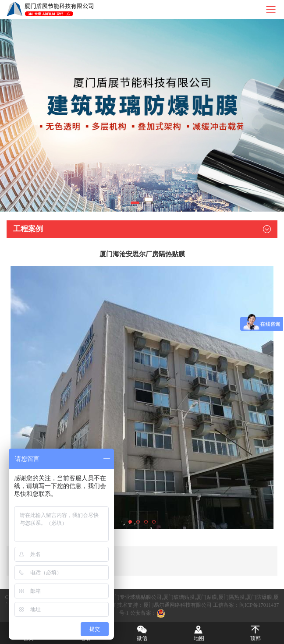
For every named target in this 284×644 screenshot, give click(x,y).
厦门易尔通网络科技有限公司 (177, 605)
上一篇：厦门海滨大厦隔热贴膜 (52, 555)
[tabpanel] (142, 115)
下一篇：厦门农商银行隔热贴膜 (52, 567)
